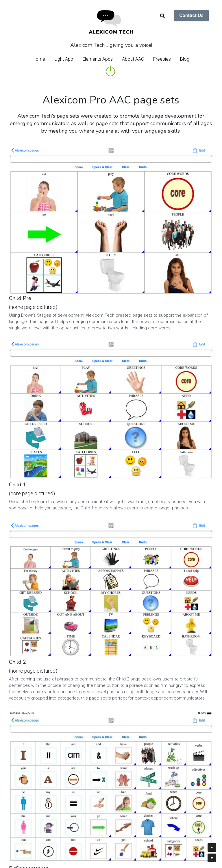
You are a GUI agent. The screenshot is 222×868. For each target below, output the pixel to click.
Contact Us (191, 15)
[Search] (162, 16)
